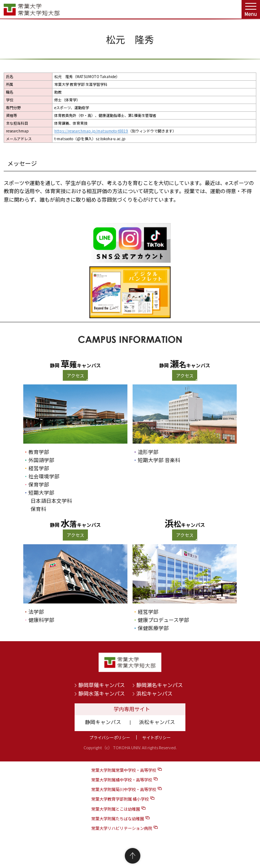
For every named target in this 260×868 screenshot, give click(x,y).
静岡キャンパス (103, 722)
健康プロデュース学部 (163, 620)
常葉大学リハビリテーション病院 (122, 828)
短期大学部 (41, 492)
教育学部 (39, 452)
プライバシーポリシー (110, 737)
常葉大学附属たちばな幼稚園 (118, 818)
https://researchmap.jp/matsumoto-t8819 (91, 131)
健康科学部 (41, 620)
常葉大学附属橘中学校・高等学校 (122, 780)
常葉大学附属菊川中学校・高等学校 (124, 789)
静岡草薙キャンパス (102, 685)
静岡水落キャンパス (102, 693)
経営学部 (39, 468)
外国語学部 (41, 460)
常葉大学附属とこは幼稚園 (116, 809)
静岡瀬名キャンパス (160, 685)
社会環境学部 (44, 476)
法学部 (36, 612)
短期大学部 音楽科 (159, 460)
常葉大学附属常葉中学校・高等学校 (124, 770)
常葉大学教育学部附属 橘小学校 (120, 799)
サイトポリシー (156, 737)
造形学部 (148, 452)
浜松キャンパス (154, 693)
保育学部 (39, 484)
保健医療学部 (153, 628)
